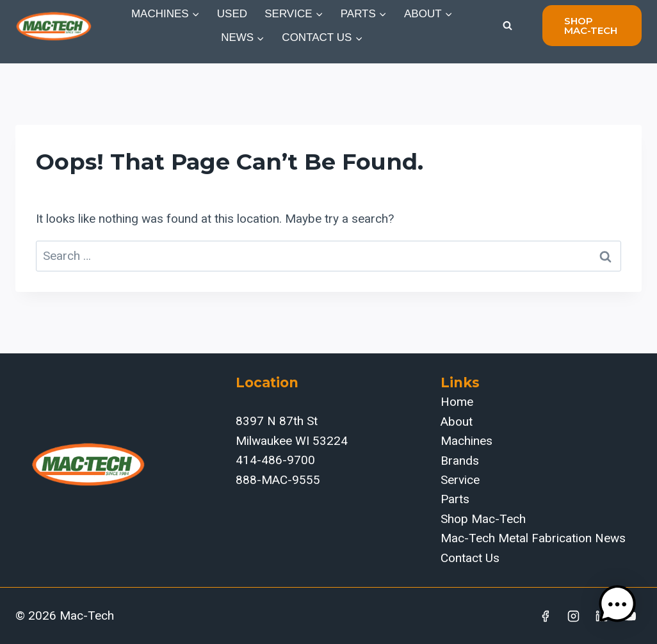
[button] (617, 604)
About (457, 422)
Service (460, 480)
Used (232, 14)
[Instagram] (574, 616)
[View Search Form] (507, 26)
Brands (460, 461)
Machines (466, 441)
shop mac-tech (591, 26)
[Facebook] (546, 616)
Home (457, 402)
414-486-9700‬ (275, 460)
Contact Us (470, 558)
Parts (455, 499)
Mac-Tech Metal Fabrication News (533, 538)
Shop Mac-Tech (483, 519)
